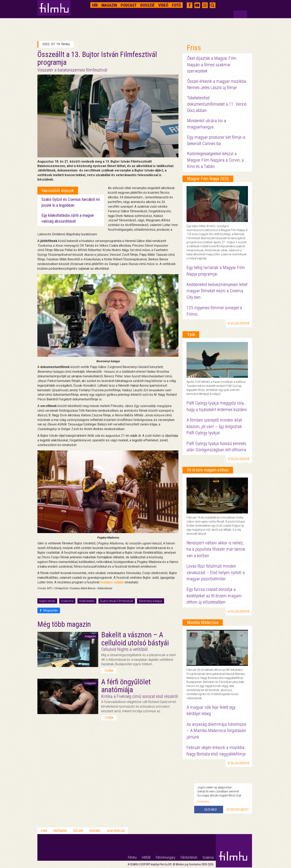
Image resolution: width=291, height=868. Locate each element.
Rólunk (78, 831)
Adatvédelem (116, 831)
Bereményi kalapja (151, 601)
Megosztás (49, 610)
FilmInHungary (166, 857)
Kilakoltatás (87, 601)
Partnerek (60, 831)
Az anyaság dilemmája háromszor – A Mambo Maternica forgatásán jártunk (217, 731)
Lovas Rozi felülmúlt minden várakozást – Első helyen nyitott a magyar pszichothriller (216, 572)
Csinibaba (203, 802)
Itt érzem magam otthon (208, 470)
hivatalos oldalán (112, 582)
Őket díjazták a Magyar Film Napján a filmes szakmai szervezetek (212, 65)
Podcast (129, 5)
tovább (109, 671)
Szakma (208, 857)
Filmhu (132, 857)
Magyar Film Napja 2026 (208, 179)
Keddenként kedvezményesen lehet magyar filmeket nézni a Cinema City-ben (217, 291)
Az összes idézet (237, 810)
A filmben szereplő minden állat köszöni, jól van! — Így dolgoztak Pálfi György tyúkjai (214, 426)
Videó (163, 5)
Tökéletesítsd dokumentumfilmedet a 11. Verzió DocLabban (217, 104)
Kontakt (95, 831)
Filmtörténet (189, 857)
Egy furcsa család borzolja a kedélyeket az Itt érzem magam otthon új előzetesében (214, 596)
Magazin (109, 5)
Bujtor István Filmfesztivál (117, 601)
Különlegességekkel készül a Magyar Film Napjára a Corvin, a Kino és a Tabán (215, 160)
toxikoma (67, 601)
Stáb (44, 831)
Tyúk (191, 334)
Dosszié (147, 5)
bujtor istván (47, 601)
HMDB (146, 857)
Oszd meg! (210, 810)
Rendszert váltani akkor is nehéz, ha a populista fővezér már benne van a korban (216, 549)
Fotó (176, 5)
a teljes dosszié (239, 323)
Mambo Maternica (203, 622)
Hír (95, 5)
